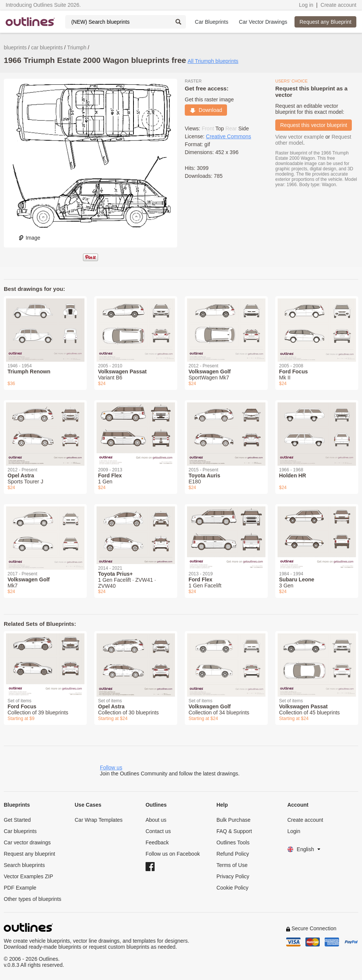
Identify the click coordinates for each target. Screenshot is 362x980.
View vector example (300, 137)
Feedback (157, 842)
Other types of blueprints (33, 899)
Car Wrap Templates (99, 820)
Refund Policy (233, 854)
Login (294, 831)
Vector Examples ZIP (28, 876)
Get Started (17, 820)
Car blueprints (20, 831)
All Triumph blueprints (213, 61)
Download (206, 110)
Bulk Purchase (233, 820)
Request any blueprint (29, 854)
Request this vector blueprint (314, 125)
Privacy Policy (233, 876)
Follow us (111, 767)
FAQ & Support (234, 831)
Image (29, 238)
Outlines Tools (233, 842)
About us (156, 820)
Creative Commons (229, 136)
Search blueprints (24, 865)
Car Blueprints (212, 22)
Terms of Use (232, 865)
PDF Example (20, 888)
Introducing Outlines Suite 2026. (43, 5)
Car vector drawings (27, 842)
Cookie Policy (232, 888)
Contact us (158, 831)
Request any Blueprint (325, 22)
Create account (338, 5)
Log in (306, 5)
